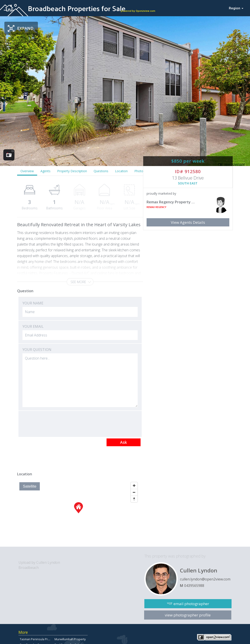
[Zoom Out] (134, 492)
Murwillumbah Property (70, 639)
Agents (45, 171)
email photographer (191, 604)
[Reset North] (134, 499)
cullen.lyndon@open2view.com (205, 579)
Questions (101, 171)
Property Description (72, 171)
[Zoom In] (134, 486)
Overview (27, 171)
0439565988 (194, 586)
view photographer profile (188, 615)
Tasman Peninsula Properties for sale (45, 639)
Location (121, 171)
